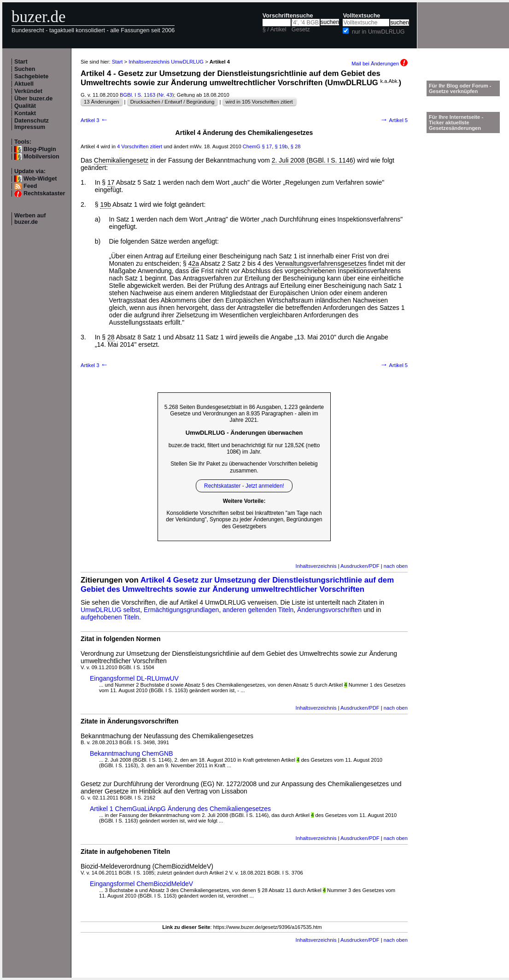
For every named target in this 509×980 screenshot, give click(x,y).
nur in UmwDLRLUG (378, 32)
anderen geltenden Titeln (258, 610)
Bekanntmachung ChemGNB (132, 753)
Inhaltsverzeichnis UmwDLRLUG (166, 62)
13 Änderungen (102, 102)
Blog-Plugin (40, 149)
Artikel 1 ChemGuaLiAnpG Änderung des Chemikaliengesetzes (180, 809)
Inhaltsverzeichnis (316, 566)
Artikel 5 (394, 120)
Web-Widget (40, 179)
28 (111, 337)
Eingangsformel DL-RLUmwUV (134, 678)
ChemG (252, 146)
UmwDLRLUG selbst (110, 610)
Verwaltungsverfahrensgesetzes (321, 263)
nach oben (396, 566)
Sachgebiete (31, 76)
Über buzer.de (33, 99)
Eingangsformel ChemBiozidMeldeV (141, 884)
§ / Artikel (275, 29)
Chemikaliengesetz (121, 160)
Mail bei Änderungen (380, 64)
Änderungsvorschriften (329, 610)
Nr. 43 (165, 95)
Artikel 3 (94, 120)
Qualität (25, 106)
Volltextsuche (361, 16)
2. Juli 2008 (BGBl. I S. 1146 (313, 160)
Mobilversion (41, 157)
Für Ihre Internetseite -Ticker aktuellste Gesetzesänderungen (456, 122)
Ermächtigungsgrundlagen (181, 610)
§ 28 (296, 146)
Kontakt (25, 113)
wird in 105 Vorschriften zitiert (259, 102)
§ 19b (281, 146)
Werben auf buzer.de (30, 219)
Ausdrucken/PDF (360, 566)
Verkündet (28, 91)
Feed (30, 186)
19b (105, 204)
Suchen (25, 69)
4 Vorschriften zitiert (140, 146)
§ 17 (267, 146)
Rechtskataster (44, 193)
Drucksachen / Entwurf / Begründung (173, 102)
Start (21, 62)
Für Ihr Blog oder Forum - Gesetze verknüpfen (460, 88)
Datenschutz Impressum (32, 124)
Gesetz (301, 29)
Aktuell (24, 84)
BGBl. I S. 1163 (137, 95)
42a (194, 263)
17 (111, 182)
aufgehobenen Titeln (110, 617)
